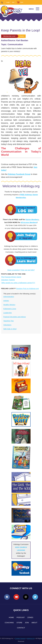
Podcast (21, 617)
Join (13, 2)
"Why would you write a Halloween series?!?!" (18, 283)
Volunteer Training (8, 280)
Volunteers (7, 325)
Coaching (9, 623)
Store (19, 623)
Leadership (8, 313)
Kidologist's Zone (10, 309)
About (34, 623)
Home (11, 617)
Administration (9, 297)
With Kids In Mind (10, 329)
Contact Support (20, 638)
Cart (22, 2)
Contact (21, 628)
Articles (6, 301)
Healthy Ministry (9, 305)
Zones (30, 617)
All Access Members (29, 222)
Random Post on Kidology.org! (27, 288)
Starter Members (32, 219)
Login (8, 2)
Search (3, 2)
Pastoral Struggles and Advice (15, 317)
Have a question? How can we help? (21, 270)
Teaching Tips (9, 321)
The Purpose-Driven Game (11, 277)
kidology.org (31, 638)
